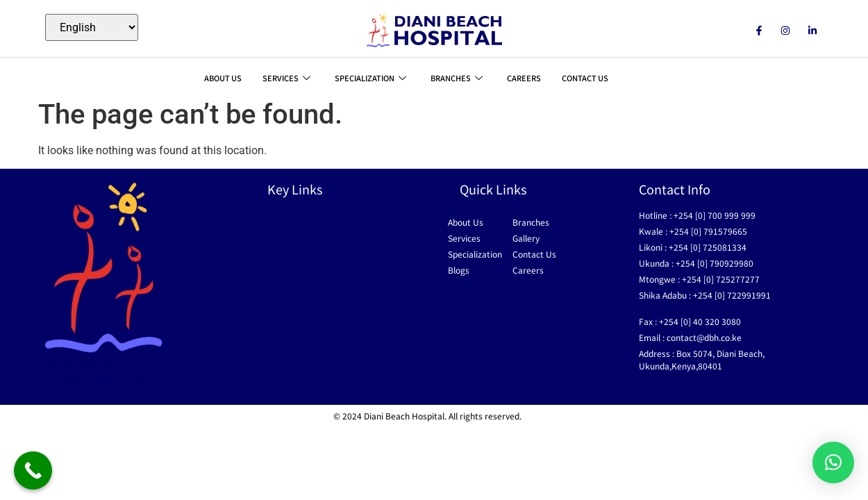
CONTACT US (585, 78)
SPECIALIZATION (372, 78)
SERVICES (288, 78)
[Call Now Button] (33, 470)
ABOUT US (223, 78)
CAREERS (524, 78)
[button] (833, 462)
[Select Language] (92, 27)
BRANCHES (458, 78)
